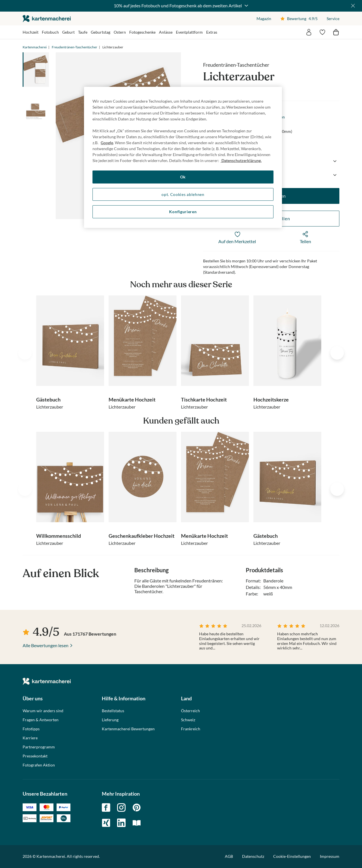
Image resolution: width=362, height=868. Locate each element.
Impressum (330, 856)
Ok (183, 177)
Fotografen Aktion (39, 765)
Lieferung (110, 720)
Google (107, 143)
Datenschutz (253, 856)
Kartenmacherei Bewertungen (128, 729)
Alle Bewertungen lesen (46, 645)
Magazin (264, 19)
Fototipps (31, 729)
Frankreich (191, 729)
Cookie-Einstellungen (292, 856)
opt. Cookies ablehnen (183, 194)
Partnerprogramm (39, 747)
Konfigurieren (183, 212)
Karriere (30, 738)
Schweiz (188, 720)
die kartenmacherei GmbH (47, 19)
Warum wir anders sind (43, 711)
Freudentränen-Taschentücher (75, 47)
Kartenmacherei (35, 47)
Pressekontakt (35, 756)
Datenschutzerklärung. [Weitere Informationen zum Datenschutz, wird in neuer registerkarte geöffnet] (241, 160)
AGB (229, 856)
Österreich (190, 711)
